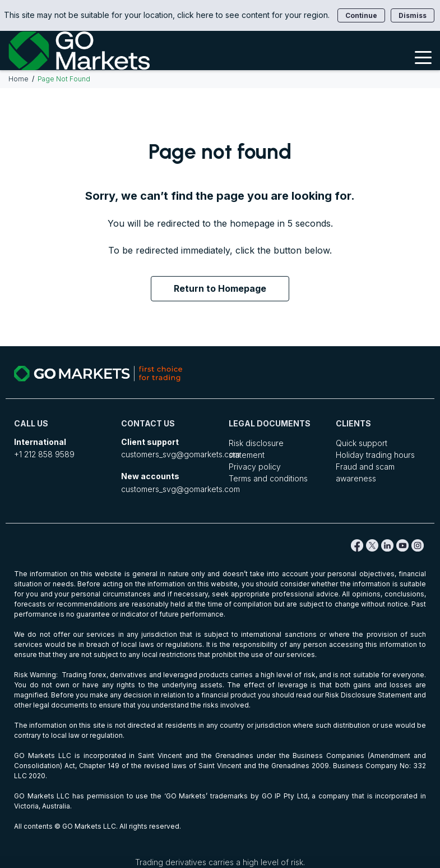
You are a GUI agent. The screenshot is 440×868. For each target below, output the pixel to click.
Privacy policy (255, 467)
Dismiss (413, 15)
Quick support (362, 443)
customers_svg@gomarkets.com (180, 454)
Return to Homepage (220, 288)
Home (18, 79)
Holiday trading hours (375, 455)
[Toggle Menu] (423, 57)
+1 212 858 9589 (44, 454)
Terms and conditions (268, 478)
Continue (361, 15)
